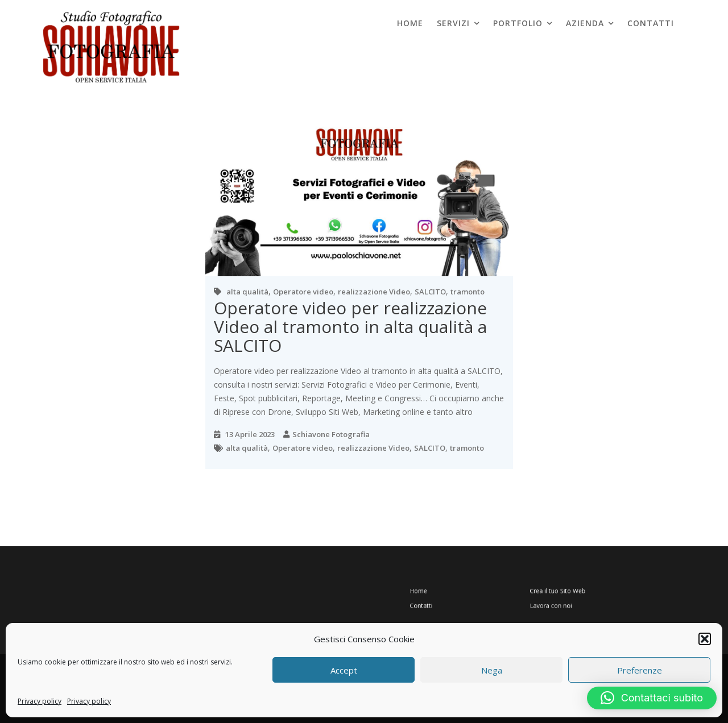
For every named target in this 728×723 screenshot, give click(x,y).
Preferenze (640, 670)
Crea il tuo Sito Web (551, 591)
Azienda (585, 23)
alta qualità (247, 292)
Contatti (651, 23)
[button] (705, 639)
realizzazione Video (374, 292)
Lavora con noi (546, 602)
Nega (492, 670)
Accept (344, 670)
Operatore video (303, 292)
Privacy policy (40, 701)
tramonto (468, 292)
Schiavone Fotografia (331, 434)
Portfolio (518, 23)
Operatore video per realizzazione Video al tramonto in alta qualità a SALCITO (350, 327)
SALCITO (430, 292)
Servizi (453, 23)
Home (410, 23)
